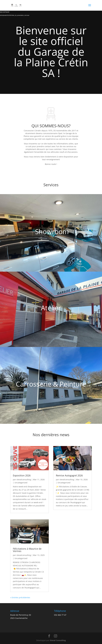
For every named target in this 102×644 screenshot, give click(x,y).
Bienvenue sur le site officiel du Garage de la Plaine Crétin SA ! (51, 51)
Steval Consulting (58, 640)
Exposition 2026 (22, 475)
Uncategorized (21, 483)
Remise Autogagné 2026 (69, 475)
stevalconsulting (24, 480)
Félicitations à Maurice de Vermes (27, 550)
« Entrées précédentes (20, 597)
